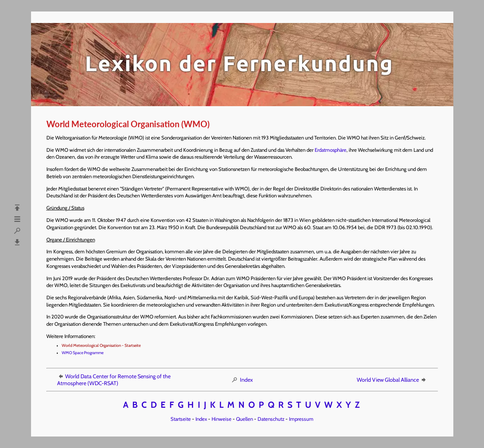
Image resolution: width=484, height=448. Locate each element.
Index (242, 380)
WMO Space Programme (83, 353)
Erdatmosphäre (331, 150)
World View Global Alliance (392, 380)
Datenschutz (271, 419)
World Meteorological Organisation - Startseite (101, 345)
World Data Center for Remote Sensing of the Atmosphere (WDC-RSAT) (114, 380)
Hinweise (221, 419)
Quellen (244, 419)
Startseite (181, 419)
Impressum (301, 419)
